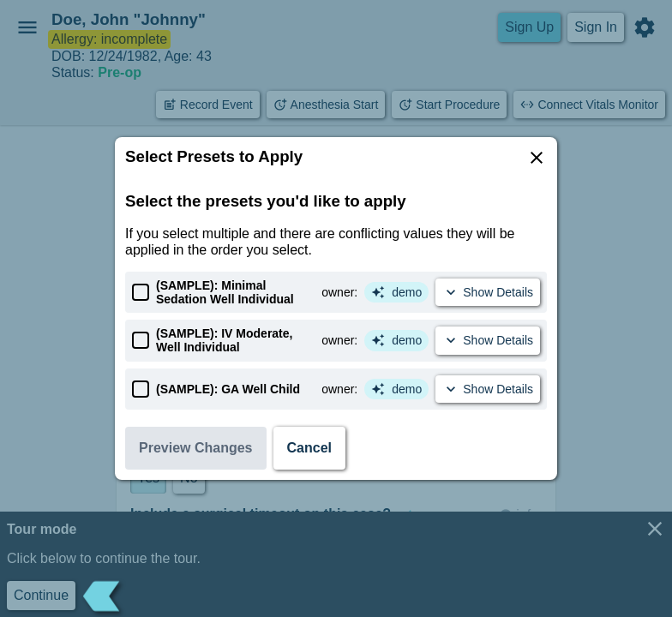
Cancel (309, 448)
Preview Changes (196, 448)
